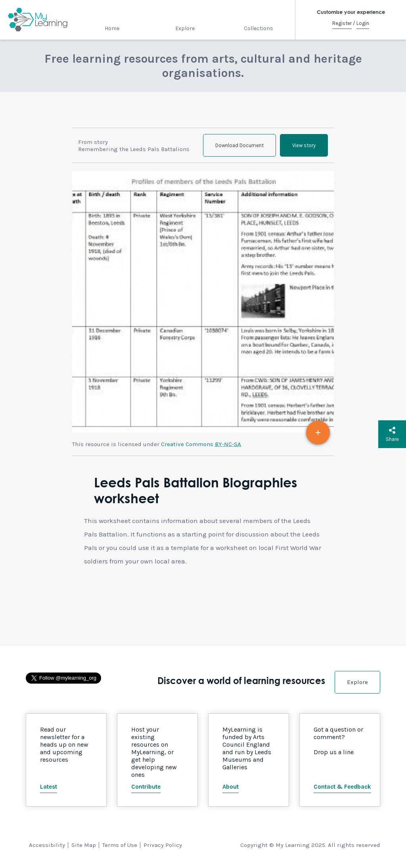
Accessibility (47, 845)
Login (363, 23)
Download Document (239, 145)
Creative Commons (201, 444)
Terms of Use (120, 845)
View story (304, 145)
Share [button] (392, 434)
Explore (185, 28)
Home (112, 28)
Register (342, 23)
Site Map (84, 845)
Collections (259, 28)
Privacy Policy (163, 845)
